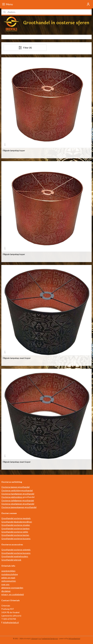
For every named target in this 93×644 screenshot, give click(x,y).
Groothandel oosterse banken (15, 528)
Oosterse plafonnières (12, 497)
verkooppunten (9, 581)
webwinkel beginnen (50, 639)
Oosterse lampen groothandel (15, 487)
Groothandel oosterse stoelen (16, 525)
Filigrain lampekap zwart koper (17, 358)
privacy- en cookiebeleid (13, 594)
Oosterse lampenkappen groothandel (19, 507)
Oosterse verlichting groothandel (17, 490)
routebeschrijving (10, 574)
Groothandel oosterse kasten (15, 535)
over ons (5, 584)
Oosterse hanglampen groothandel (18, 494)
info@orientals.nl (11, 622)
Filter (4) (25, 48)
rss (40, 639)
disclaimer (6, 591)
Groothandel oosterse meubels (16, 518)
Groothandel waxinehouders (15, 556)
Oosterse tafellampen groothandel (18, 500)
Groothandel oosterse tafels (15, 532)
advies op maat (8, 578)
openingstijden (8, 571)
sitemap (34, 639)
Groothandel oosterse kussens (16, 538)
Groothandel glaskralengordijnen (17, 522)
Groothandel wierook (11, 560)
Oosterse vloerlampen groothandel (18, 504)
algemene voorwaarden (12, 588)
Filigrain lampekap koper (14, 151)
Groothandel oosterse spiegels (16, 550)
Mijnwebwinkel (74, 639)
